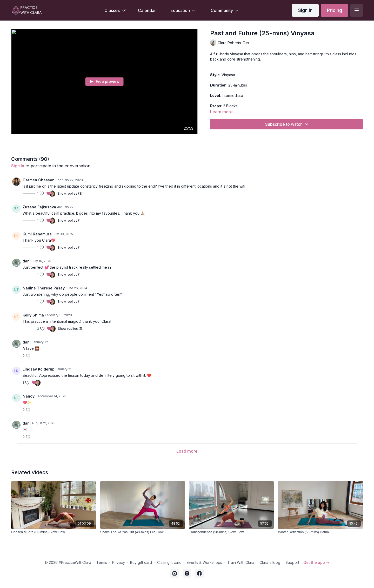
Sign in (305, 10)
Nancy (29, 396)
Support (292, 562)
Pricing (335, 10)
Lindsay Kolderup (39, 369)
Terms (102, 562)
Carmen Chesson (39, 180)
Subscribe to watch (288, 124)
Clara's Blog (270, 562)
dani (27, 261)
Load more (187, 451)
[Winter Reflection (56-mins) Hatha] (320, 532)
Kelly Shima (33, 315)
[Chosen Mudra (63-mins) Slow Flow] (54, 532)
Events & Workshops (204, 562)
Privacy (119, 562)
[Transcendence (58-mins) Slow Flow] (231, 532)
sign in (18, 166)
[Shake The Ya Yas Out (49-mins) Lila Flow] (143, 532)
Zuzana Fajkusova (39, 207)
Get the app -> (316, 562)
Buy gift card (141, 562)
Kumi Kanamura (37, 234)
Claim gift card (169, 562)
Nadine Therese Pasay (44, 288)
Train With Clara (241, 562)
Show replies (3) (70, 193)
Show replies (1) (69, 220)
